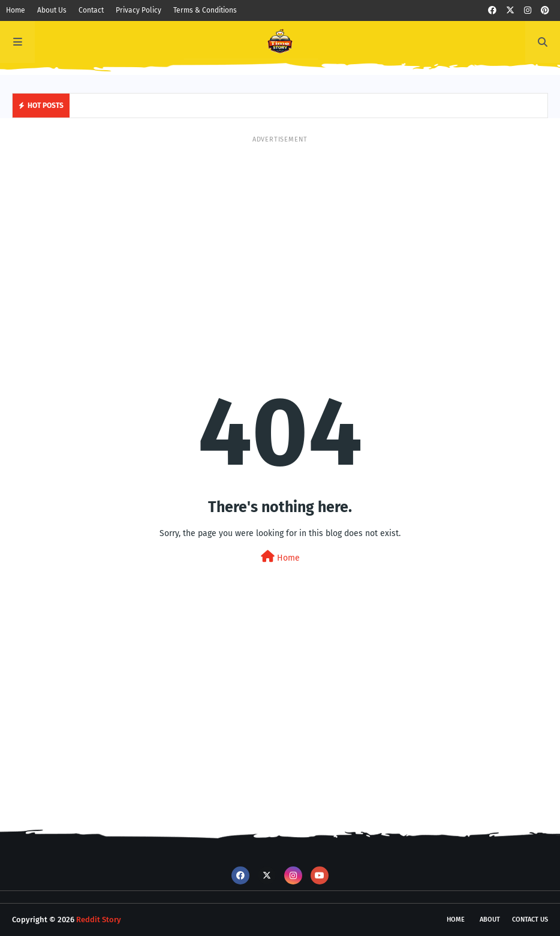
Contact (91, 10)
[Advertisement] (280, 228)
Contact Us (530, 920)
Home (16, 10)
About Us (52, 10)
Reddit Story (99, 920)
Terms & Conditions (205, 10)
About (490, 920)
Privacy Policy (139, 10)
